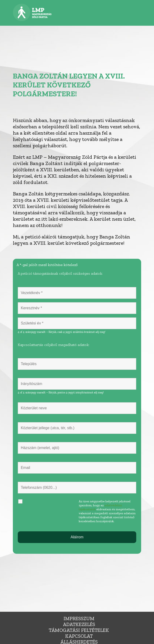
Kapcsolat (79, 636)
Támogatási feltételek (79, 630)
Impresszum (79, 618)
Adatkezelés (79, 624)
